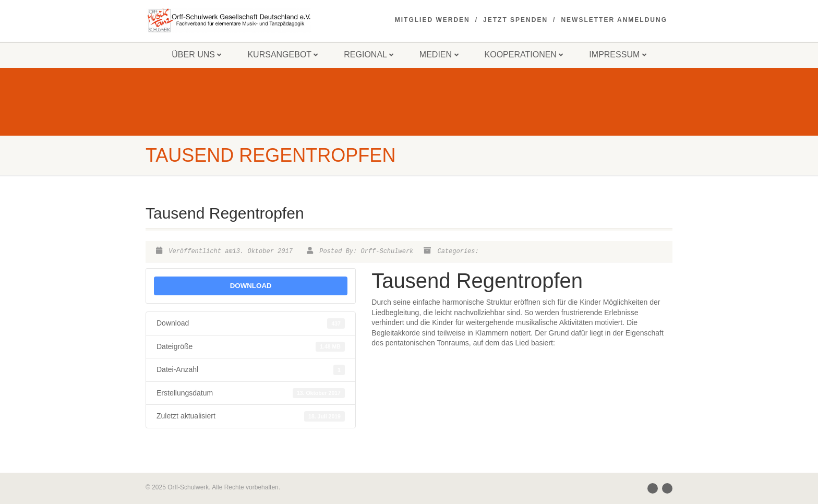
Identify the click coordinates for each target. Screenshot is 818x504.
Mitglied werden (432, 20)
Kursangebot (282, 55)
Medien (439, 55)
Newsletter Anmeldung (614, 20)
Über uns (196, 55)
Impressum (617, 55)
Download (251, 286)
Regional (369, 55)
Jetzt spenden (515, 20)
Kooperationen (524, 55)
